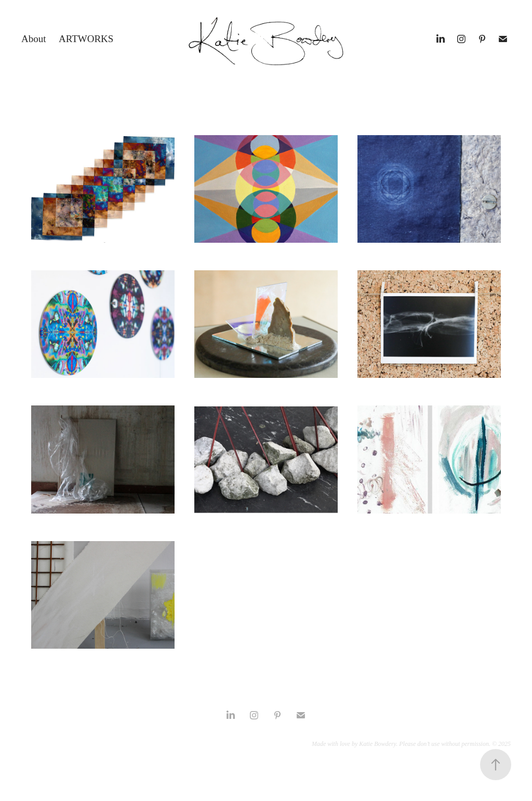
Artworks (86, 39)
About (34, 39)
